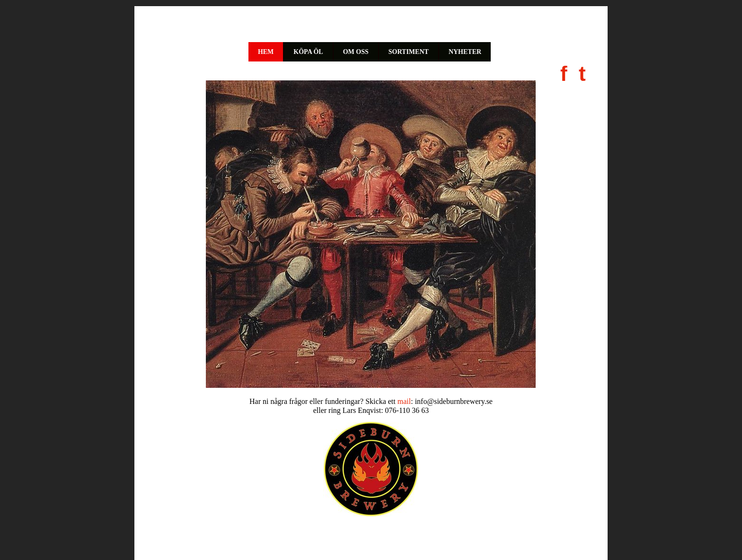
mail (404, 401)
